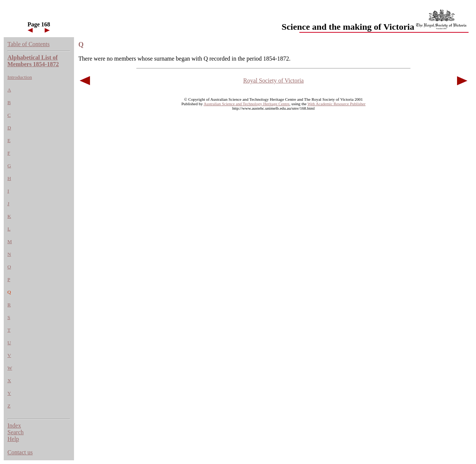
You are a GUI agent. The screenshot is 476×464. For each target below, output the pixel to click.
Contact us (20, 452)
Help (13, 439)
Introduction (20, 77)
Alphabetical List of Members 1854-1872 (33, 61)
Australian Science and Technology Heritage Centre (247, 104)
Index (14, 426)
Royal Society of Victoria (274, 80)
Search (16, 432)
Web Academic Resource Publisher (337, 104)
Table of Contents (29, 44)
